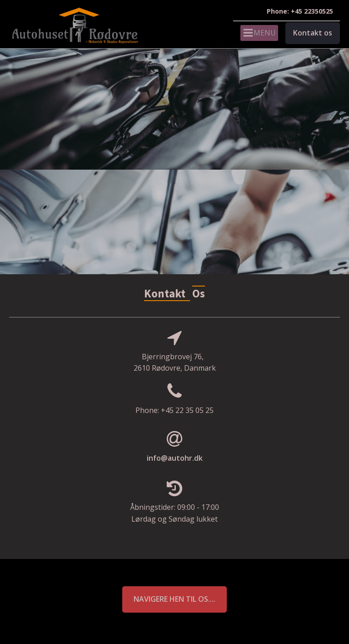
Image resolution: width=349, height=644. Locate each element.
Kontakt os (313, 33)
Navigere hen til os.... (174, 599)
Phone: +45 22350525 (300, 11)
